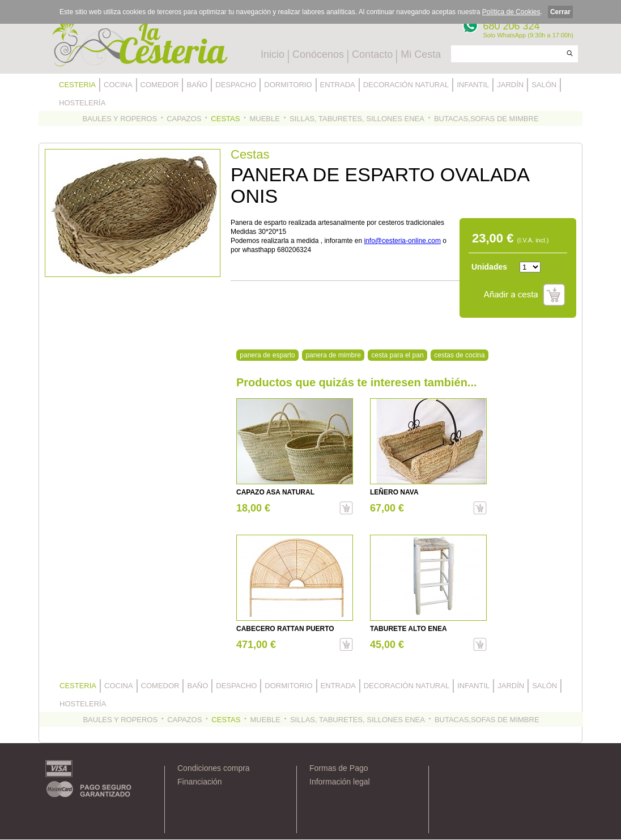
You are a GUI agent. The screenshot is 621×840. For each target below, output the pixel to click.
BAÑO (197, 85)
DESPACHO (236, 85)
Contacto (372, 54)
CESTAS (225, 119)
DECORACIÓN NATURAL (406, 85)
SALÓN (544, 85)
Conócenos (318, 54)
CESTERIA (77, 85)
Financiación (200, 782)
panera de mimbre (333, 355)
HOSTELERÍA (82, 103)
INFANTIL (473, 85)
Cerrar (560, 12)
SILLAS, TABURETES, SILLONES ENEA (357, 119)
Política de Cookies (511, 12)
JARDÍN (510, 85)
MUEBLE (264, 119)
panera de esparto (267, 355)
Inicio (273, 54)
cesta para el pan (398, 355)
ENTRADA (338, 85)
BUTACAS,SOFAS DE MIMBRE (486, 119)
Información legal (340, 782)
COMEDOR (160, 85)
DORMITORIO (288, 85)
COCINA (118, 85)
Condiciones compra (214, 768)
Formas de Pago (339, 768)
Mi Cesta (421, 54)
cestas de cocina (459, 355)
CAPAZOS (184, 119)
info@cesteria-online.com (402, 241)
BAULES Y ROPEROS (120, 119)
